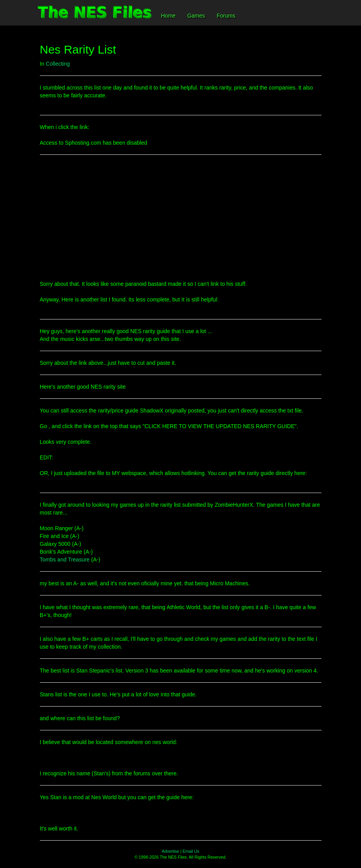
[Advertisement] (181, 217)
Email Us (191, 851)
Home (168, 16)
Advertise (171, 851)
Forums (226, 16)
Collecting (58, 64)
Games (196, 16)
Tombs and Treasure (65, 560)
